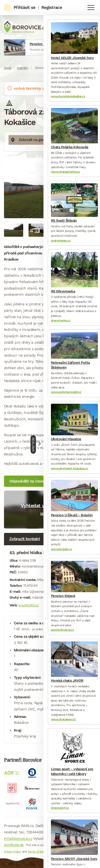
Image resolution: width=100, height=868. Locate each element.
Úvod (8, 68)
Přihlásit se (25, 7)
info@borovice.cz (18, 839)
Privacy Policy (13, 852)
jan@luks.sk (14, 845)
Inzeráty (23, 68)
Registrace (52, 7)
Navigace (91, 8)
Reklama (33, 444)
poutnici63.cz (29, 605)
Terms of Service (38, 852)
